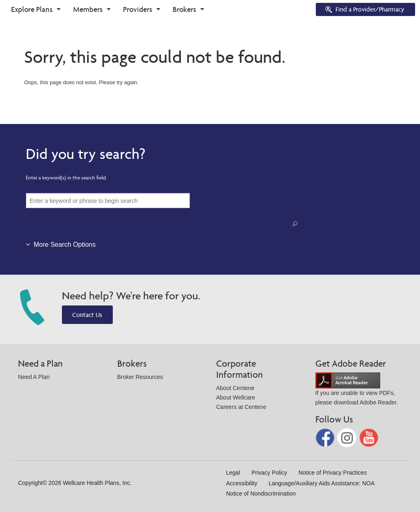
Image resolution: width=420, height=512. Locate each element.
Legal (233, 473)
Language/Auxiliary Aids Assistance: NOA (322, 483)
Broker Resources (140, 377)
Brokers (184, 9)
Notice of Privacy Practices (333, 473)
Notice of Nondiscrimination (261, 494)
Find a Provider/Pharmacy (364, 10)
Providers (138, 9)
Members (88, 9)
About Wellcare (236, 397)
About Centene (235, 388)
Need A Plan (34, 377)
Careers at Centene (241, 407)
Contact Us (87, 315)
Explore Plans (32, 9)
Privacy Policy (269, 473)
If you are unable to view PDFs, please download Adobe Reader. (357, 391)
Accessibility (242, 483)
